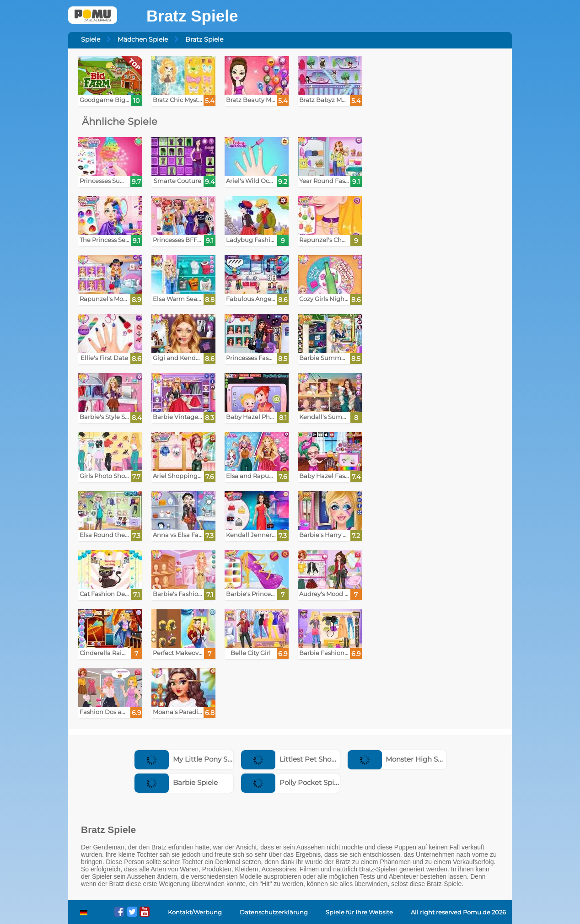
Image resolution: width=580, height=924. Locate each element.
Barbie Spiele (176, 782)
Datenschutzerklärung (274, 912)
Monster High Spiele (401, 759)
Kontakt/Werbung (195, 912)
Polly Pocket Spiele (293, 782)
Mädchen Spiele (143, 39)
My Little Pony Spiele (189, 759)
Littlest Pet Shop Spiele (300, 759)
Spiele (91, 39)
